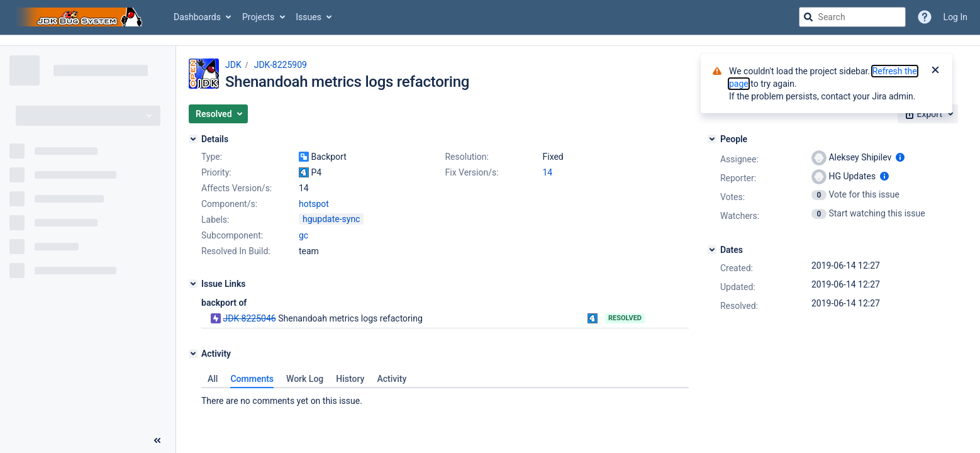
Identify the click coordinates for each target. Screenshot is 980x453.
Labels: (215, 220)
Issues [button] (309, 17)
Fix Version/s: (471, 172)
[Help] (925, 17)
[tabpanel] (445, 398)
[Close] (935, 71)
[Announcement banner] (490, 41)
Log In (955, 17)
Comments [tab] (252, 379)
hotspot (314, 204)
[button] (218, 114)
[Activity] (193, 354)
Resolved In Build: (236, 251)
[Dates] (712, 250)
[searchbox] (852, 17)
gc (303, 235)
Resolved (625, 318)
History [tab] (350, 379)
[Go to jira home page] (81, 17)
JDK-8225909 (281, 65)
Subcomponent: (232, 235)
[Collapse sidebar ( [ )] (157, 440)
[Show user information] (900, 157)
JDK (233, 65)
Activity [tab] (392, 379)
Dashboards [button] (197, 17)
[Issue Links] (193, 284)
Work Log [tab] (305, 379)
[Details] (193, 139)
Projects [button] (258, 17)
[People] (712, 139)
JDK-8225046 (249, 318)
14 (547, 172)
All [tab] (213, 379)
